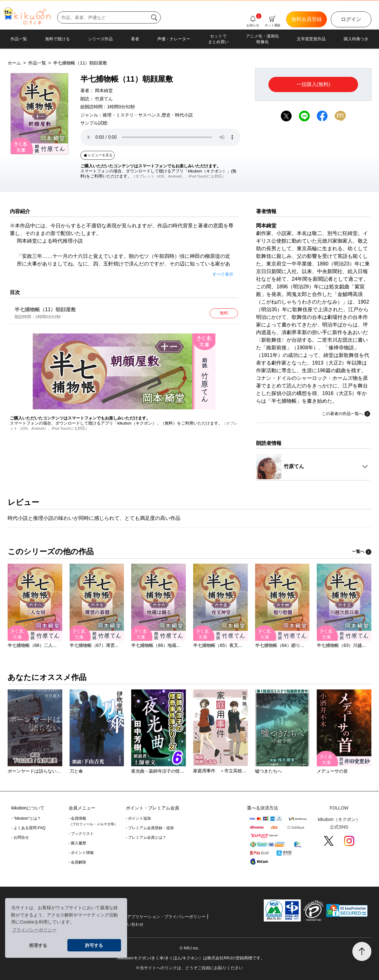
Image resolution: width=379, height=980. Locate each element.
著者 (135, 39)
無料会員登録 (307, 19)
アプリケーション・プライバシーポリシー (166, 917)
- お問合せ (20, 837)
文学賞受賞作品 (311, 39)
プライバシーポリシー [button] (34, 930)
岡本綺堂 (104, 91)
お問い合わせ (131, 924)
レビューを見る (98, 155)
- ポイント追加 (138, 818)
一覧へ (362, 551)
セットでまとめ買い (218, 39)
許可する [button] (94, 945)
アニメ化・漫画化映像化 (262, 39)
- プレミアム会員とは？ (146, 837)
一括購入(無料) (313, 84)
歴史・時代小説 (177, 115)
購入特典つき (356, 39)
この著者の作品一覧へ (346, 414)
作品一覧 (19, 39)
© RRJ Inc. (189, 948)
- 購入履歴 (77, 843)
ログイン (351, 19)
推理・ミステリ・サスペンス (132, 115)
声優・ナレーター (174, 39)
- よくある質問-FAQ (28, 828)
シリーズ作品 (100, 39)
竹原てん (104, 99)
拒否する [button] (38, 945)
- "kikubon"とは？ (26, 818)
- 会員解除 (77, 862)
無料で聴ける (58, 39)
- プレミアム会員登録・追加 (150, 828)
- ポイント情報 (81, 853)
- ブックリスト (81, 834)
